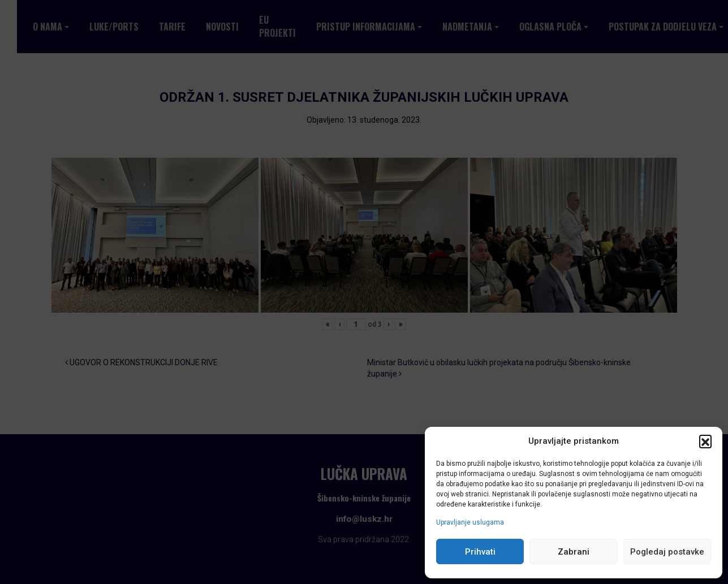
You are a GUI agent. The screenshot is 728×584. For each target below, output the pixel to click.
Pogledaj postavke (667, 552)
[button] (705, 441)
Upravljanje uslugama (470, 522)
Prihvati (480, 552)
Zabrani (574, 552)
